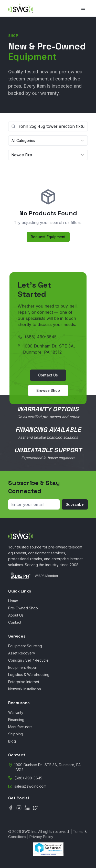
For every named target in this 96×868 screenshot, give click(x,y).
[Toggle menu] (83, 8)
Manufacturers (20, 727)
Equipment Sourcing (25, 646)
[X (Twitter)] (35, 808)
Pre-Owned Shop (23, 608)
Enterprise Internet (24, 682)
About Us (16, 615)
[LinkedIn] (27, 808)
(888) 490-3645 (41, 338)
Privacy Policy (41, 837)
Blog (12, 741)
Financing (16, 720)
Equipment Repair (23, 667)
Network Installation (25, 689)
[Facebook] (11, 808)
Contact (15, 622)
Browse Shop (48, 392)
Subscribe (75, 504)
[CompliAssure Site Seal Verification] (48, 849)
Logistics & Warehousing (29, 675)
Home (13, 601)
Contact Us (48, 376)
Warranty (16, 712)
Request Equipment (48, 237)
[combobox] (48, 141)
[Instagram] (19, 808)
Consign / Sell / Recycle (28, 660)
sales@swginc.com (30, 786)
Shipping (16, 734)
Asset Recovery (22, 653)
